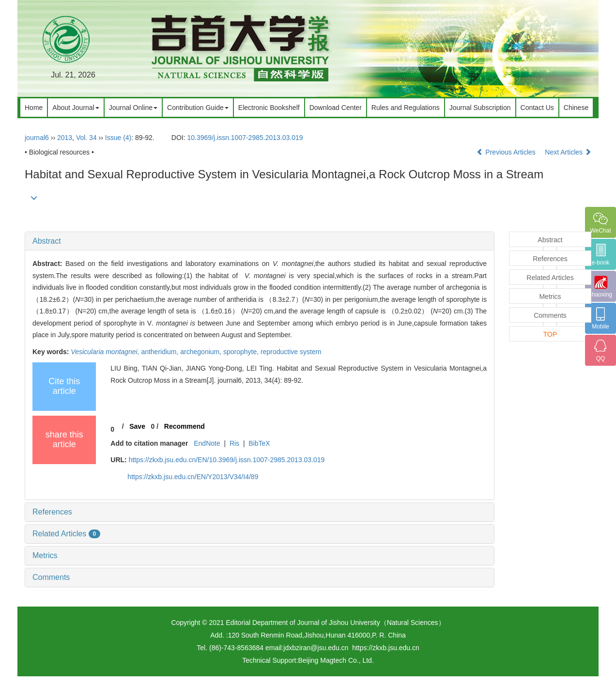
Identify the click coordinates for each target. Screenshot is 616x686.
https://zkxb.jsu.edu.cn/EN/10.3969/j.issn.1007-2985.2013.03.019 (227, 460)
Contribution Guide (198, 108)
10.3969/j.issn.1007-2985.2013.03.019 (245, 138)
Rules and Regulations (406, 108)
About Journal (76, 108)
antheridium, (161, 352)
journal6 (37, 138)
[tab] (260, 241)
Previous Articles (507, 152)
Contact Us (537, 108)
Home (34, 108)
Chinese (576, 108)
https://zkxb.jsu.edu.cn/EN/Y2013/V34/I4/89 (193, 477)
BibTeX (259, 443)
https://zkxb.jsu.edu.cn (386, 648)
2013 (65, 138)
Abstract (47, 241)
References (52, 512)
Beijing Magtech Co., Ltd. (336, 660)
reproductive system (291, 352)
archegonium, (202, 352)
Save (137, 426)
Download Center (336, 108)
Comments (51, 577)
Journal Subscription (480, 108)
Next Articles (568, 152)
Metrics (45, 555)
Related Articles (66, 534)
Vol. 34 (86, 138)
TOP (550, 334)
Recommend (185, 426)
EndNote (207, 443)
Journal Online (133, 108)
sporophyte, (242, 352)
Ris (234, 443)
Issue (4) (118, 138)
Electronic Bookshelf (269, 108)
